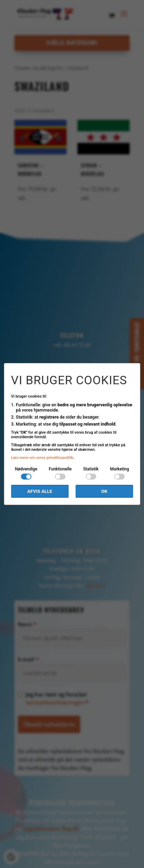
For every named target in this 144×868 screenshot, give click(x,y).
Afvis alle (40, 491)
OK (104, 491)
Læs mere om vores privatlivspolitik (42, 458)
